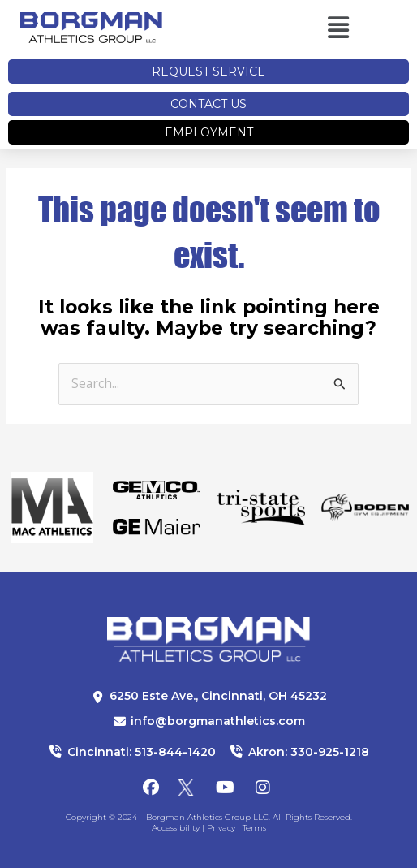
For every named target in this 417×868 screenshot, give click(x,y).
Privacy (221, 828)
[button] (309, 28)
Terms (254, 828)
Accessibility (176, 828)
